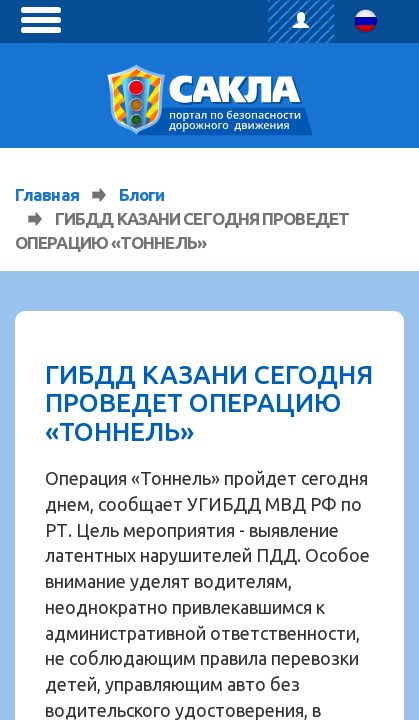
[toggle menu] (41, 20)
